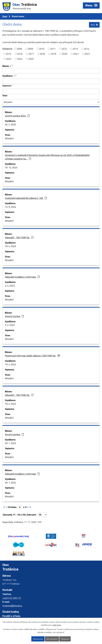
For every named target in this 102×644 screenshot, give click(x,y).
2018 (42, 54)
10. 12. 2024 (11, 167)
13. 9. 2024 (10, 207)
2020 (65, 54)
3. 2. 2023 (10, 325)
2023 (9, 59)
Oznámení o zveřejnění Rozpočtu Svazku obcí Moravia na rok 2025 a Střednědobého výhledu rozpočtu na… (47, 157)
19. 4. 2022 (10, 364)
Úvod (5, 16)
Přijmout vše (38, 639)
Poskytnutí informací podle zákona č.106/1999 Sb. (32, 356)
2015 (9, 54)
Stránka (12, 507)
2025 (31, 59)
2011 (53, 49)
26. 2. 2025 (10, 124)
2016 (20, 54)
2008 (19, 49)
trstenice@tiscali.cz (12, 606)
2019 (54, 54)
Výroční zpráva (14, 316)
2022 (87, 54)
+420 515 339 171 (12, 598)
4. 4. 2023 (10, 286)
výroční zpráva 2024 (17, 116)
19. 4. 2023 (10, 246)
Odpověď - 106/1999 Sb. (19, 237)
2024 (20, 59)
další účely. (57, 625)
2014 (87, 49)
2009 (30, 49)
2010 (42, 49)
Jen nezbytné (52, 639)
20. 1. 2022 (10, 443)
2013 (75, 49)
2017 (31, 54)
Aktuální (9, 138)
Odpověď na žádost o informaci (22, 277)
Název (7, 66)
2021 (76, 54)
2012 (64, 49)
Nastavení (65, 639)
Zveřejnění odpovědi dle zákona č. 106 (26, 198)
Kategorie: (7, 48)
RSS (94, 25)
